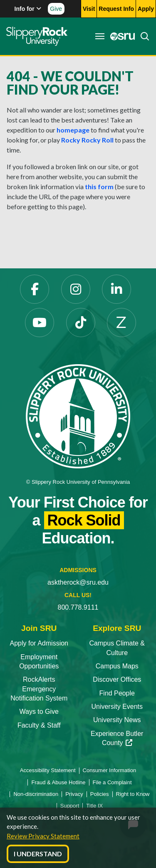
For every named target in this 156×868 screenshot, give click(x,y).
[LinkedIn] (116, 289)
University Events (117, 707)
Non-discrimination (36, 794)
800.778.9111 (78, 607)
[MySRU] (120, 36)
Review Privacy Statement (43, 836)
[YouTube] (40, 323)
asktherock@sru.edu (78, 582)
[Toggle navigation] (100, 36)
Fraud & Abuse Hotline (58, 782)
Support (70, 806)
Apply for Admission (39, 643)
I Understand (38, 854)
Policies (100, 794)
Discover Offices (117, 679)
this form (99, 186)
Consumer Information (110, 770)
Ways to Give (39, 712)
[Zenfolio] (121, 323)
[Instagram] (76, 289)
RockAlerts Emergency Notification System (39, 689)
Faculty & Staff (39, 725)
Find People (117, 693)
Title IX (94, 806)
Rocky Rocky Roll (87, 140)
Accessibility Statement (48, 770)
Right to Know (133, 794)
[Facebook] (35, 289)
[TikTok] (81, 323)
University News (117, 720)
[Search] (142, 36)
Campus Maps (117, 666)
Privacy (74, 794)
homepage (73, 130)
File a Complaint (112, 782)
